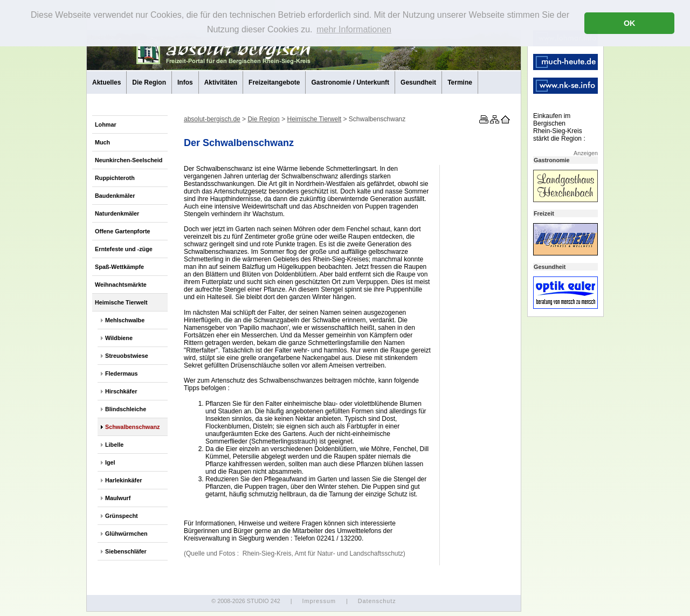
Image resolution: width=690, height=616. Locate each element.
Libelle (114, 445)
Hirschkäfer (121, 391)
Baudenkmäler (115, 196)
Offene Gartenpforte (123, 231)
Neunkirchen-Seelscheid (129, 160)
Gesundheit (418, 82)
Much (102, 142)
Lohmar (106, 124)
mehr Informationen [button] (354, 29)
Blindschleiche (126, 409)
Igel (110, 462)
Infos (185, 82)
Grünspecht (122, 516)
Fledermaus (122, 373)
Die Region (149, 82)
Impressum (319, 601)
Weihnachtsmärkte (121, 285)
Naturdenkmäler (117, 213)
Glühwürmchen (126, 534)
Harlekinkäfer (123, 480)
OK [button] (630, 23)
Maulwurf (118, 498)
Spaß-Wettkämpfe (119, 267)
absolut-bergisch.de (212, 119)
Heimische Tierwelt (121, 302)
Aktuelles (106, 82)
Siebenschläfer (126, 551)
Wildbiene (119, 338)
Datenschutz (377, 601)
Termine (460, 82)
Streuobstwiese (127, 356)
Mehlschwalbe (125, 320)
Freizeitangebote (274, 82)
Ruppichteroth (115, 178)
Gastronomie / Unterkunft (350, 82)
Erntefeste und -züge (124, 249)
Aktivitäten (221, 82)
